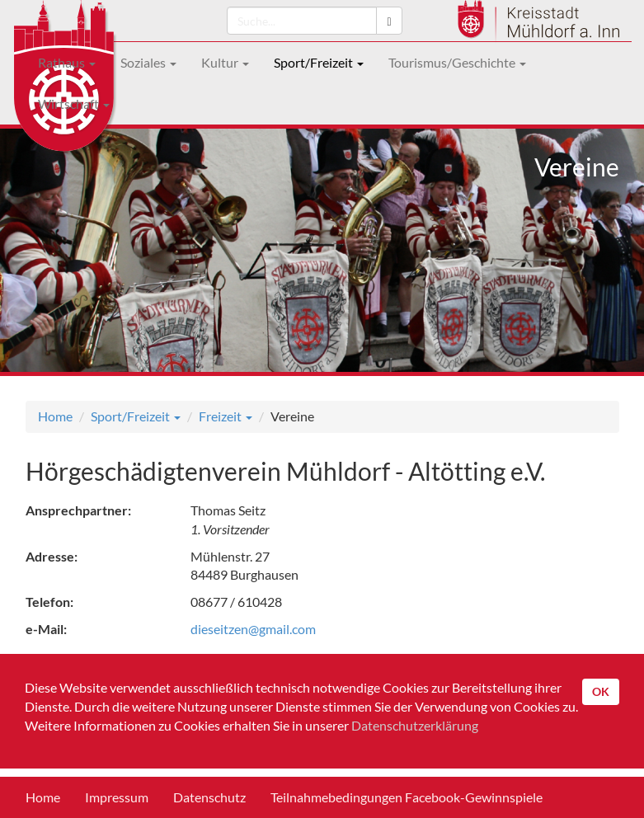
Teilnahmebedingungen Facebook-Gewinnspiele (407, 797)
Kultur (225, 62)
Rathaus (67, 62)
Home (55, 416)
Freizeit (226, 416)
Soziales (148, 62)
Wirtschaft (74, 103)
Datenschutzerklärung (415, 725)
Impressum (117, 797)
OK (601, 691)
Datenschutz (209, 797)
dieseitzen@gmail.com (253, 629)
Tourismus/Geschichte (457, 62)
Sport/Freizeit (319, 62)
